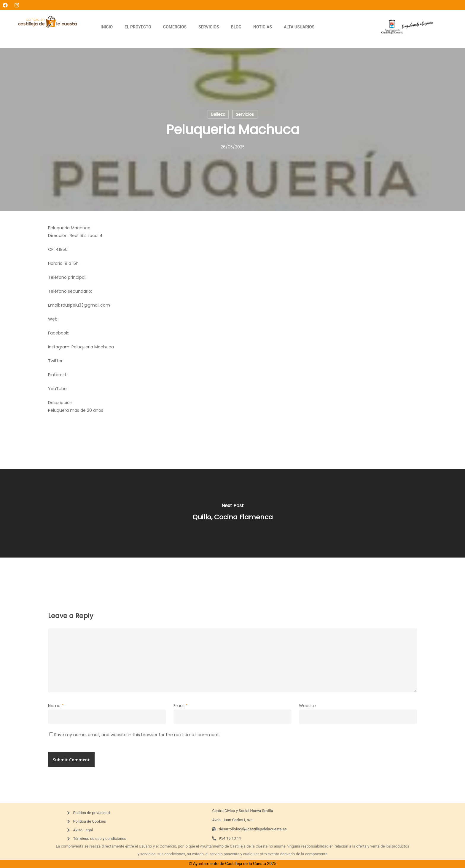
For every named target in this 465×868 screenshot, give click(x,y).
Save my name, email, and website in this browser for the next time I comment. (137, 735)
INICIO (107, 27)
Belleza (218, 114)
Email (181, 706)
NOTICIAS (263, 27)
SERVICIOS (209, 27)
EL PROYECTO (138, 27)
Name (56, 706)
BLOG (236, 27)
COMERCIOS (175, 27)
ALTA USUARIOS (299, 27)
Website (307, 706)
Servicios (245, 114)
